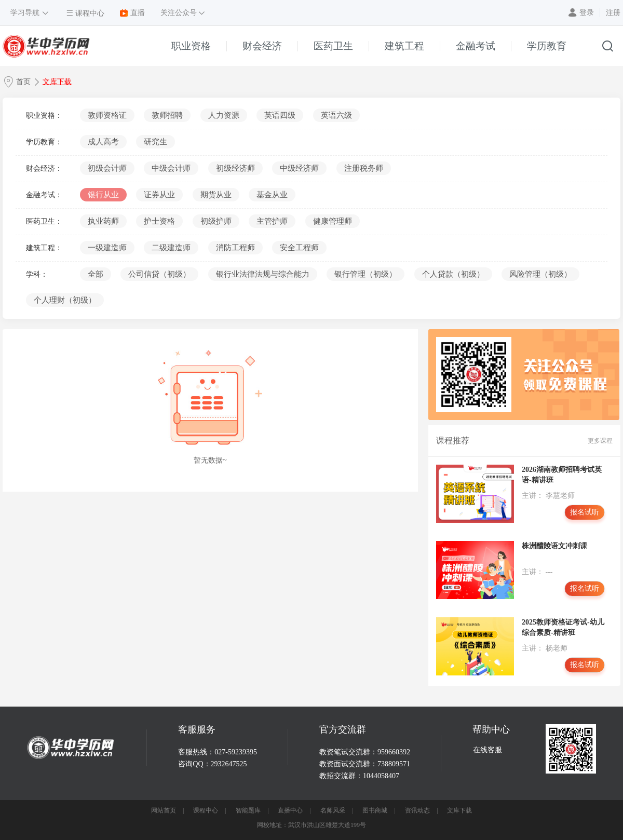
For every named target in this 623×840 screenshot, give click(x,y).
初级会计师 (107, 168)
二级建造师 (171, 248)
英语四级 (280, 115)
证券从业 (159, 195)
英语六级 (336, 115)
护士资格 (159, 221)
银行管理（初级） (365, 274)
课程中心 (206, 810)
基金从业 (272, 195)
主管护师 (272, 221)
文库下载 (57, 82)
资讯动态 (417, 810)
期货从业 (216, 195)
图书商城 (375, 810)
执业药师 (103, 221)
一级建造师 (107, 248)
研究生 (155, 142)
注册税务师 (364, 168)
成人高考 (103, 142)
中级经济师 (299, 168)
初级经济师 (235, 168)
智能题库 (248, 810)
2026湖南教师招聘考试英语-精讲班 (562, 475)
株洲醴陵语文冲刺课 (554, 546)
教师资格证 (107, 115)
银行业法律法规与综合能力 (263, 274)
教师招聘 (167, 115)
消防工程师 (235, 248)
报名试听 (585, 512)
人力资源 (224, 115)
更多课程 (600, 441)
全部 (96, 274)
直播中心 (290, 810)
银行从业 (103, 195)
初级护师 (216, 221)
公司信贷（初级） (159, 274)
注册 (613, 13)
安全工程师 (299, 248)
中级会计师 (171, 168)
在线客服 (487, 750)
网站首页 (164, 810)
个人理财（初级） (65, 300)
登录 (587, 13)
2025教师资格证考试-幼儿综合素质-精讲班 (563, 627)
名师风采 (333, 810)
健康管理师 (333, 221)
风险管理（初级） (540, 274)
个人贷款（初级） (453, 274)
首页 (23, 82)
